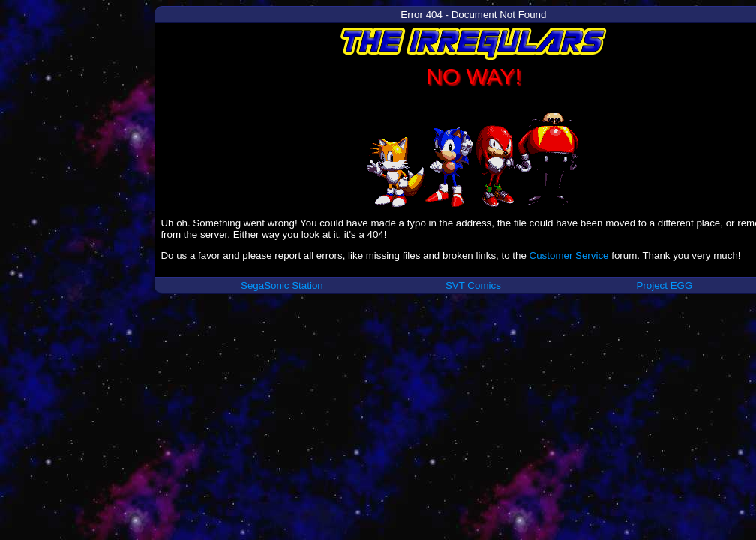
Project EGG (664, 285)
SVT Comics (473, 285)
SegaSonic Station (282, 285)
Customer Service (569, 255)
